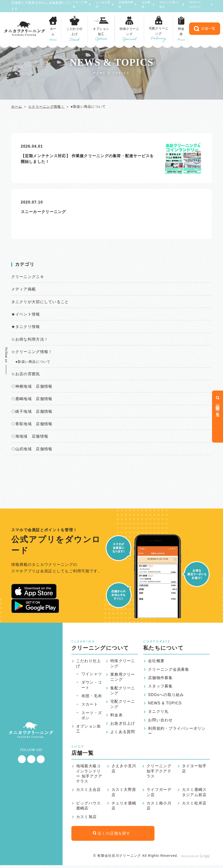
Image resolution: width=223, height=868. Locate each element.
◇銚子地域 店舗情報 (32, 412)
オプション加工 (89, 731)
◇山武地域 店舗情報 (32, 450)
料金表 (117, 717)
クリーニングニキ (28, 277)
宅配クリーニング (123, 705)
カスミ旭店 (86, 819)
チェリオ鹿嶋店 (124, 808)
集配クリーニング (123, 692)
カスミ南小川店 (159, 808)
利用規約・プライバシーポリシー (177, 733)
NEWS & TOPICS (195, 6)
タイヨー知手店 (194, 770)
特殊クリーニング (123, 665)
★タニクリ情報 (26, 327)
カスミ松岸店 (194, 805)
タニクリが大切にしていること (40, 302)
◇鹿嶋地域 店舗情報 (32, 399)
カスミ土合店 (89, 792)
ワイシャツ (92, 675)
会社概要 (145, 6)
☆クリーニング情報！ (46, 107)
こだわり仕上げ (89, 665)
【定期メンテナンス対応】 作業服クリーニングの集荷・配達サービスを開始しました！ (88, 159)
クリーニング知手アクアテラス (159, 773)
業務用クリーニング (123, 678)
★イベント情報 (26, 314)
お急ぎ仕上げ (123, 725)
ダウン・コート (92, 686)
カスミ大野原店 (124, 794)
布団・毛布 (92, 697)
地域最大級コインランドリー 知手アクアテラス (89, 776)
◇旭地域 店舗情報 (30, 437)
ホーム (17, 107)
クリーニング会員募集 (169, 670)
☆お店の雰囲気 (26, 374)
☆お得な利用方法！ (30, 340)
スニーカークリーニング (43, 212)
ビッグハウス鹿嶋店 (89, 808)
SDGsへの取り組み (169, 6)
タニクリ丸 (158, 713)
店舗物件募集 (123, 6)
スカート (90, 706)
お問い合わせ (160, 721)
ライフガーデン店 (159, 794)
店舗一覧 (204, 29)
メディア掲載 (24, 289)
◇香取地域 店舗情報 (32, 425)
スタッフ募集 (75, 6)
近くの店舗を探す (108, 836)
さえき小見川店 (124, 770)
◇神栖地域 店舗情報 (32, 387)
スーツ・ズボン (92, 717)
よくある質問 (99, 6)
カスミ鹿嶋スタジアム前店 (194, 794)
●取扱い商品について (33, 362)
